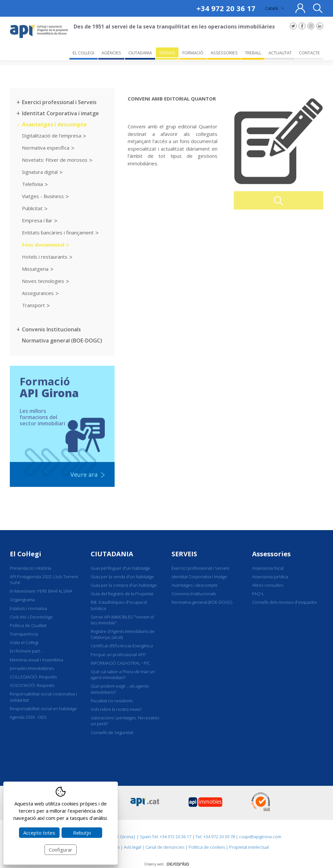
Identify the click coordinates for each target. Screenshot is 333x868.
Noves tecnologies (43, 281)
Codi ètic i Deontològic (32, 617)
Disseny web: (167, 864)
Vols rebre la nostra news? (116, 709)
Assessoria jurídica (270, 577)
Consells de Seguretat (112, 732)
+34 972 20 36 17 (226, 8)
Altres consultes (268, 585)
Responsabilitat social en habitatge (43, 709)
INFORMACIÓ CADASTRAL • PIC (120, 663)
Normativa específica (46, 148)
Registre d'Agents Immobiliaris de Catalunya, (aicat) (123, 634)
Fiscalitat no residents (112, 701)
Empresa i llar (37, 220)
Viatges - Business (43, 196)
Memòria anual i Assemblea (37, 660)
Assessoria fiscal (268, 568)
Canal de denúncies (165, 847)
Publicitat (32, 208)
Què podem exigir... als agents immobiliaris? (120, 689)
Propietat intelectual (249, 847)
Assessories (271, 554)
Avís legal (132, 847)
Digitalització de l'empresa (52, 136)
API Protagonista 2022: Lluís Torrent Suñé (44, 580)
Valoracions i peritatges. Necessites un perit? (125, 721)
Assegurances (38, 293)
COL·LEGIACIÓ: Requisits (33, 677)
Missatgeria (35, 269)
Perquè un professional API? (118, 655)
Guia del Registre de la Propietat (122, 594)
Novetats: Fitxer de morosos (55, 160)
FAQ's (258, 594)
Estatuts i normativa (28, 608)
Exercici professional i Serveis (59, 102)
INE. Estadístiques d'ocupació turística (119, 605)
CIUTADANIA (112, 554)
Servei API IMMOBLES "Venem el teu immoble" (122, 620)
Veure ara (84, 474)
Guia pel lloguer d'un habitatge (120, 568)
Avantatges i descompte (54, 124)
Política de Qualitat (28, 625)
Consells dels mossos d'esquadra (284, 602)
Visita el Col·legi (24, 642)
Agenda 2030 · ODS (28, 717)
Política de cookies (207, 847)
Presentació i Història (30, 568)
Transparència (24, 634)
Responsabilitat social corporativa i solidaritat (43, 697)
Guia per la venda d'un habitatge (122, 577)
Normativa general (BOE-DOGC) (62, 341)
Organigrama (22, 600)
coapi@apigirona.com (260, 837)
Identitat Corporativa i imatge (60, 113)
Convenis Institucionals (51, 329)
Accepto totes (39, 833)
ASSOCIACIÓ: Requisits (32, 685)
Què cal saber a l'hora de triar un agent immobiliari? (123, 674)
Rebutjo (82, 833)
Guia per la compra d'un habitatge (124, 585)
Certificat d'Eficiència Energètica (122, 646)
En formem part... (26, 651)
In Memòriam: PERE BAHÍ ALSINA (41, 591)
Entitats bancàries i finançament (58, 232)
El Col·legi (26, 554)
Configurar (61, 850)
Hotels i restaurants (45, 257)
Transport (33, 305)
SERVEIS (184, 554)
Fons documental (43, 245)
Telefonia (32, 184)
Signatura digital (40, 172)
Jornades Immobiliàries (32, 668)
